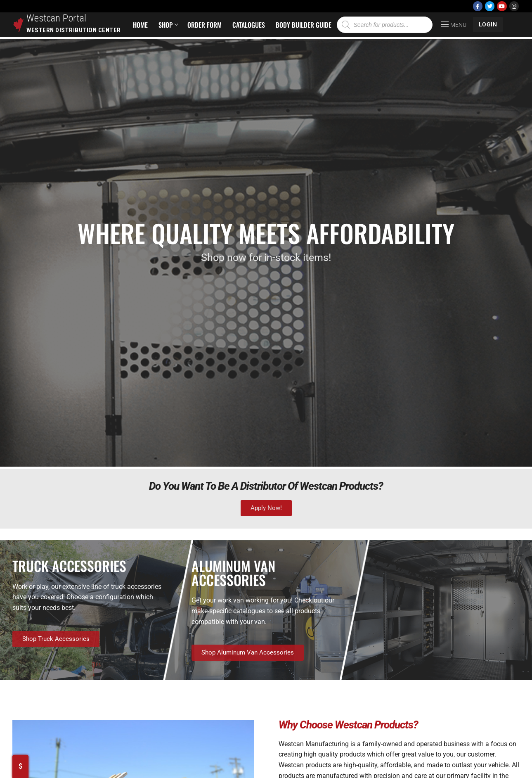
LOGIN (488, 24)
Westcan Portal (57, 18)
